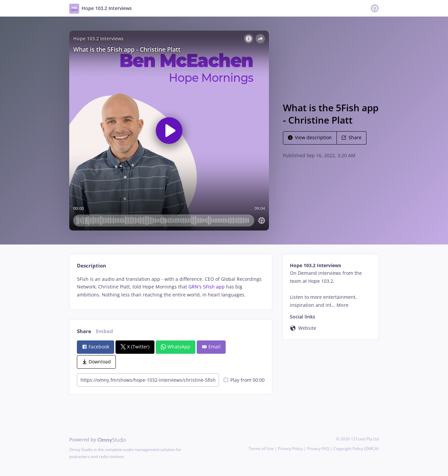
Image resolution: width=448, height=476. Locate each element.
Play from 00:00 (244, 380)
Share (351, 137)
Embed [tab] (105, 331)
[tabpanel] (171, 287)
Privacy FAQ (318, 449)
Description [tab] (92, 266)
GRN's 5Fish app (207, 287)
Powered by (98, 440)
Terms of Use (261, 449)
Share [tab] (84, 331)
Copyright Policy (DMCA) (356, 449)
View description (310, 137)
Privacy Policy (290, 449)
